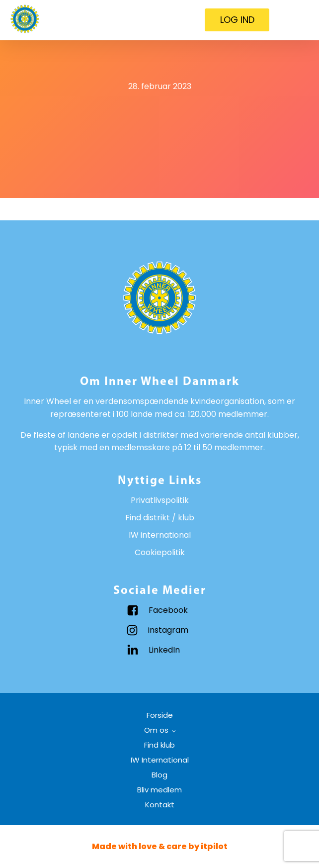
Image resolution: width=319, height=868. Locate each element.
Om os (156, 730)
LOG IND (237, 20)
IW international (160, 535)
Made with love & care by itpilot (160, 846)
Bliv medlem (159, 790)
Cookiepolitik (160, 552)
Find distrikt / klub (160, 518)
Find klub (159, 745)
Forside (160, 715)
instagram (168, 630)
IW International (160, 760)
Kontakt (160, 805)
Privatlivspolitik (160, 500)
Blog (159, 775)
